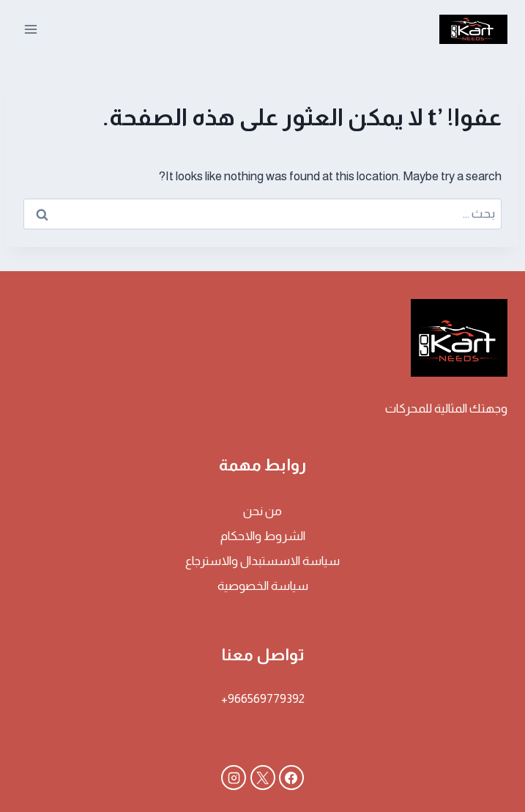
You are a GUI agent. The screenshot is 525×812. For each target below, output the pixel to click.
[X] (263, 778)
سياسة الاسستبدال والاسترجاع (262, 561)
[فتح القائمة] (31, 29)
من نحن (262, 511)
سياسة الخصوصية (263, 586)
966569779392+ (263, 699)
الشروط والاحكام (263, 536)
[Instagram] (234, 778)
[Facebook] (291, 778)
